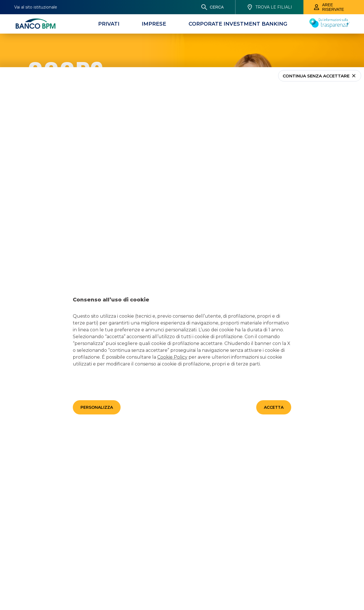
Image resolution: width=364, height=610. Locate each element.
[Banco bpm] (36, 24)
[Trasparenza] (330, 26)
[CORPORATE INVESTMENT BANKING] (238, 24)
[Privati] (109, 24)
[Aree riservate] (334, 7)
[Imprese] (154, 24)
